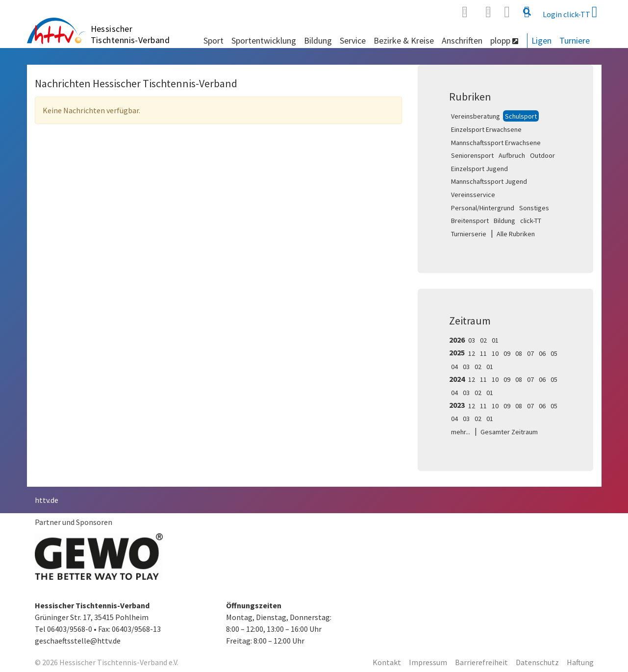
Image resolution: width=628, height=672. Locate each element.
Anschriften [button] (462, 40)
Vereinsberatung (476, 116)
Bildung (504, 221)
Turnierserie (469, 234)
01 (495, 340)
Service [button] (353, 40)
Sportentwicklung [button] (264, 40)
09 (507, 353)
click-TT (531, 221)
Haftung (580, 662)
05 (554, 353)
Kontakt (387, 662)
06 (542, 353)
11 (483, 353)
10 (495, 353)
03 (472, 340)
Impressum (428, 662)
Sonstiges (534, 208)
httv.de (47, 500)
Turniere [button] (575, 40)
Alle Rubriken (516, 234)
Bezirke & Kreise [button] (404, 40)
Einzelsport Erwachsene (486, 129)
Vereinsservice (473, 195)
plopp (504, 40)
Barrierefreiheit (481, 662)
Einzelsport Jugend (479, 169)
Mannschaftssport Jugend (489, 181)
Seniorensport (472, 155)
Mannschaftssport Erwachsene (496, 143)
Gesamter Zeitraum (509, 432)
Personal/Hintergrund (483, 208)
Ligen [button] (541, 40)
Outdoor (542, 155)
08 (519, 353)
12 (472, 353)
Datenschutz (537, 662)
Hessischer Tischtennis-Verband (130, 34)
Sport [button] (214, 40)
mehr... (461, 432)
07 (530, 353)
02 (483, 340)
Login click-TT (570, 12)
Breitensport (470, 221)
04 (454, 367)
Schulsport (521, 116)
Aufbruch (512, 155)
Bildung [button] (318, 40)
